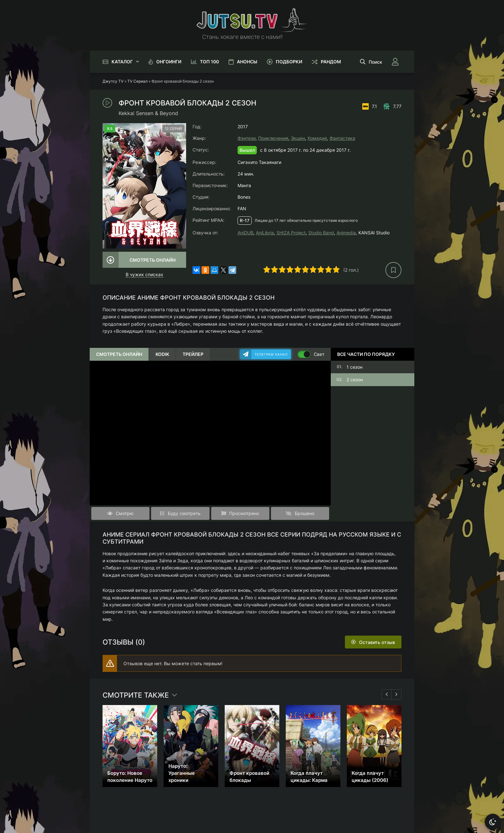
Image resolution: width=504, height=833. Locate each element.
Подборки (289, 62)
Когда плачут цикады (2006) (370, 777)
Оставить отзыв (377, 642)
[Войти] (395, 62)
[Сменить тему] (493, 822)
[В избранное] (393, 270)
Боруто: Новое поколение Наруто (130, 777)
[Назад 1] (387, 694)
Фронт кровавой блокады (249, 777)
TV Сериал (137, 81)
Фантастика (342, 138)
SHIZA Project (291, 233)
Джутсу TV (113, 81)
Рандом (331, 62)
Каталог (122, 62)
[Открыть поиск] (371, 62)
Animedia (346, 233)
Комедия (317, 138)
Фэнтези (247, 138)
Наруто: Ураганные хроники (182, 773)
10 (336, 269)
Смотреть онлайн (153, 260)
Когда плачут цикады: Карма (309, 777)
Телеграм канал (271, 354)
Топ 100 (209, 62)
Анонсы (247, 62)
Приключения (273, 138)
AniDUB (245, 233)
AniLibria (265, 233)
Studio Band (321, 233)
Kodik (162, 354)
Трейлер (193, 354)
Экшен (298, 138)
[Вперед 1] (396, 694)
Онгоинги (169, 62)
